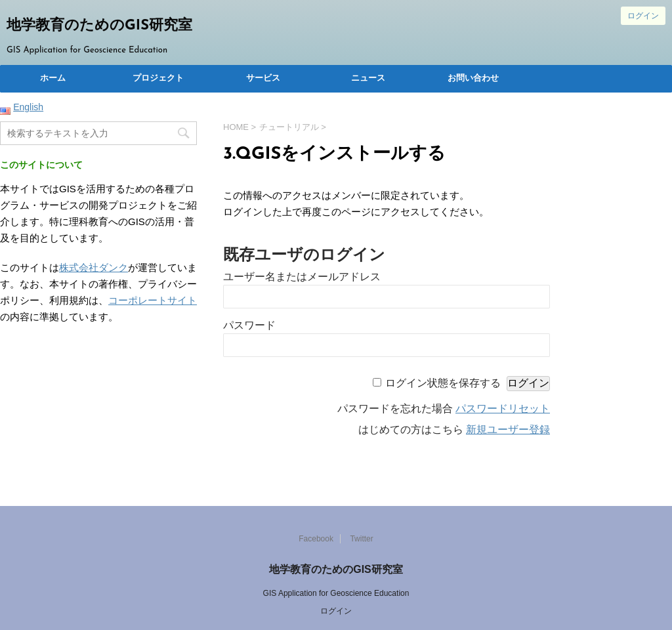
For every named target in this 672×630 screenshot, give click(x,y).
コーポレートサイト (153, 300)
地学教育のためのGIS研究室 (99, 26)
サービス (263, 78)
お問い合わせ (473, 78)
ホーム (53, 78)
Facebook (316, 539)
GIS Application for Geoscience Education (336, 593)
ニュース (368, 78)
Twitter (361, 539)
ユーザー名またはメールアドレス (302, 277)
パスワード (249, 325)
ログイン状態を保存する (443, 383)
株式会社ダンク (94, 267)
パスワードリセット (503, 409)
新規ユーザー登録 (508, 430)
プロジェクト (158, 78)
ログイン (643, 16)
